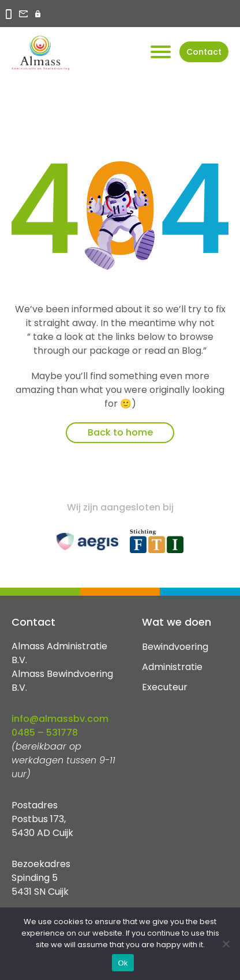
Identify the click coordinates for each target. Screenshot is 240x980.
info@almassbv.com (60, 719)
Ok (123, 963)
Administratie (172, 667)
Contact (204, 52)
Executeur (165, 687)
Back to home (120, 432)
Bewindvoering (175, 647)
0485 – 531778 (45, 733)
